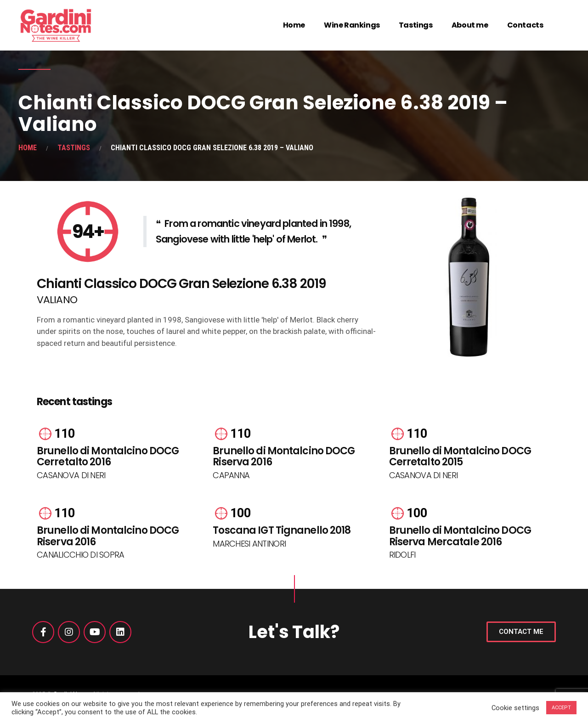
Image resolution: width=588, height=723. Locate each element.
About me (470, 25)
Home (294, 25)
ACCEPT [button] (561, 708)
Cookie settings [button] (515, 708)
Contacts (525, 25)
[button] (521, 632)
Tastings (416, 25)
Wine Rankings (352, 25)
